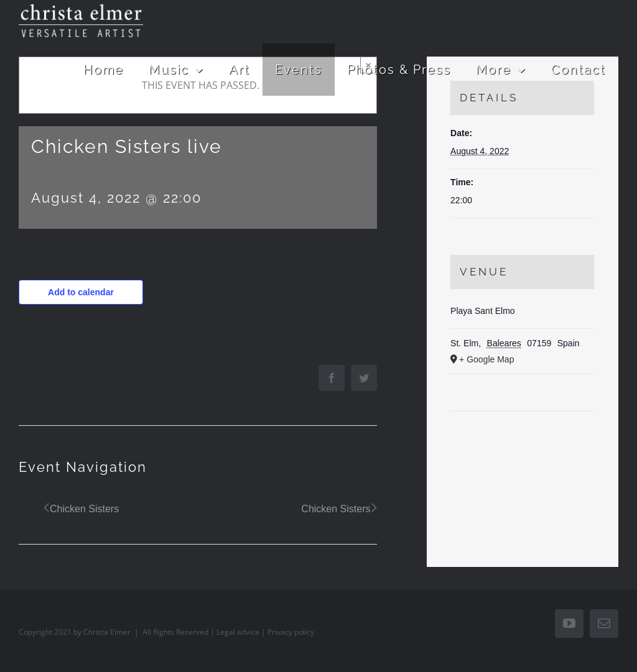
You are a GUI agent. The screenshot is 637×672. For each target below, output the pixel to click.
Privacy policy (291, 632)
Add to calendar (81, 292)
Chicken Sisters (84, 509)
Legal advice (238, 632)
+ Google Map (486, 359)
